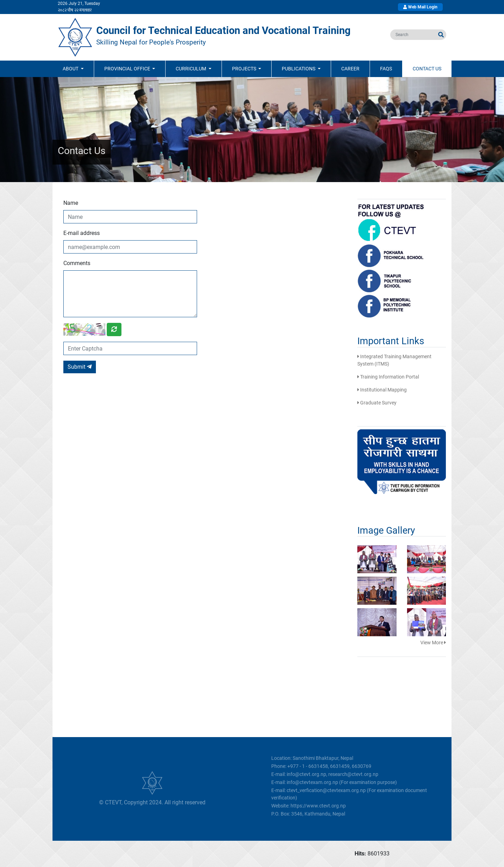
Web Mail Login (420, 7)
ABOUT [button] (71, 69)
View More (433, 643)
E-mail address (82, 233)
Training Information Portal (388, 377)
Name (71, 203)
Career (350, 69)
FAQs (386, 69)
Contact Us (427, 69)
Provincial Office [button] (128, 69)
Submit (80, 367)
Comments (77, 263)
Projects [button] (245, 69)
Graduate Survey (377, 403)
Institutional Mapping (382, 390)
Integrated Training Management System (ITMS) (394, 360)
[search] (413, 35)
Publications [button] (299, 69)
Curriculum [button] (191, 69)
